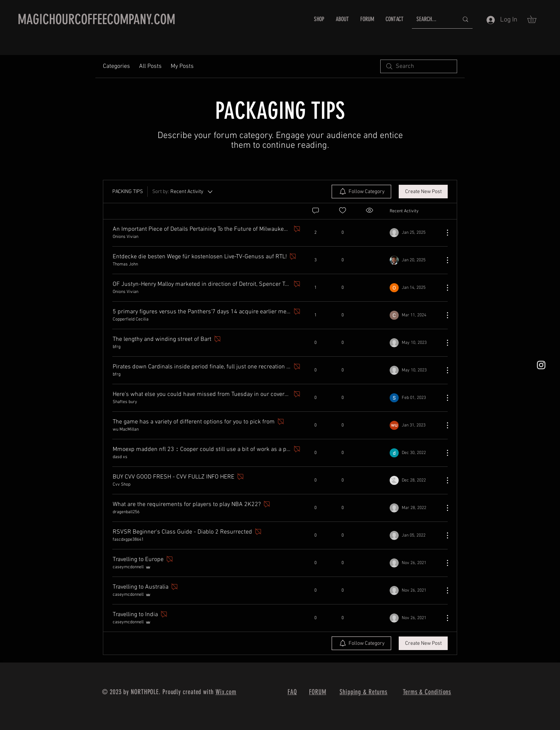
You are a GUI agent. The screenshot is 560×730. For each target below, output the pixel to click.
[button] (535, 19)
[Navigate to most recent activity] (414, 233)
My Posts (182, 66)
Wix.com (226, 692)
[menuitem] (361, 192)
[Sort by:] (183, 192)
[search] (419, 66)
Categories (116, 66)
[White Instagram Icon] (541, 365)
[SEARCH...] (432, 19)
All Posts (150, 66)
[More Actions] (444, 233)
